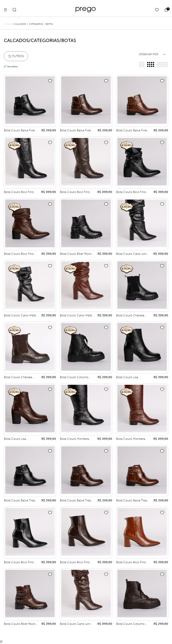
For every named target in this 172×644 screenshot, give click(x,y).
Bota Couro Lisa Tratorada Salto (127, 377)
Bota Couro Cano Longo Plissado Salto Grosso (133, 254)
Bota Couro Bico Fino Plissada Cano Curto (131, 192)
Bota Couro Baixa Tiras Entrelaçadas (19, 501)
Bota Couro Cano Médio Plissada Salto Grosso (21, 316)
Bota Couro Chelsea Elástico (130, 316)
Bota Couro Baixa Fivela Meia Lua (20, 131)
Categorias (36, 24)
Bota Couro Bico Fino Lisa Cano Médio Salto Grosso (19, 562)
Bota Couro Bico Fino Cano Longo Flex (19, 192)
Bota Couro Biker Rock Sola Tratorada (76, 254)
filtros (16, 56)
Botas (49, 24)
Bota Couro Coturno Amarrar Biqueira (74, 377)
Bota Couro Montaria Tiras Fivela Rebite (74, 439)
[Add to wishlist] (50, 81)
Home (7, 24)
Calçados (20, 24)
